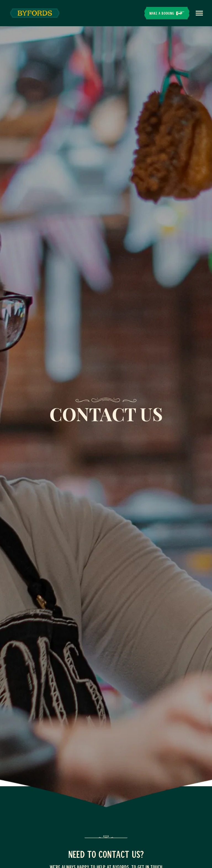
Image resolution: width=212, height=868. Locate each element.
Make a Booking (162, 13)
